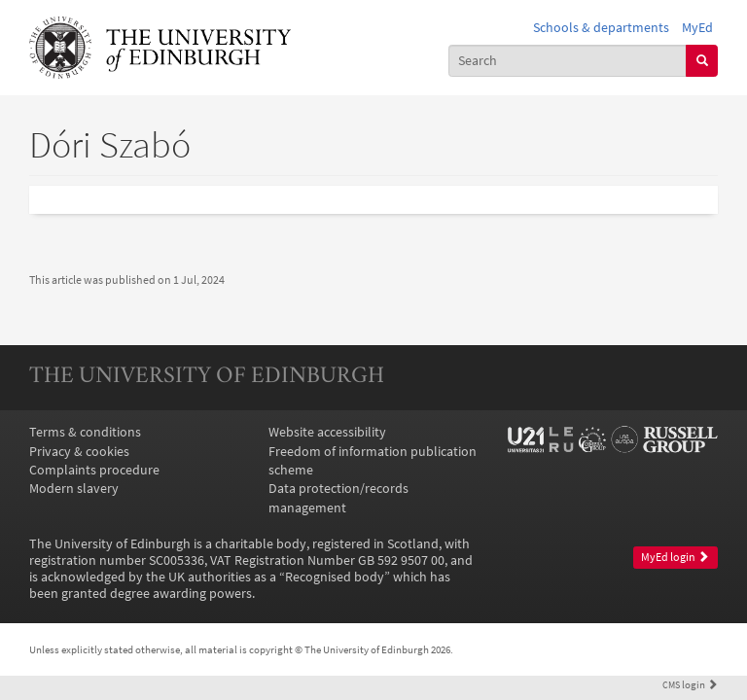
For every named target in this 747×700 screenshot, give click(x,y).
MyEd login (675, 557)
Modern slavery (74, 489)
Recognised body (335, 577)
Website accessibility (327, 432)
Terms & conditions (85, 432)
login (690, 684)
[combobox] (568, 61)
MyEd (697, 28)
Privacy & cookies (79, 452)
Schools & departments (601, 28)
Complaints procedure (94, 470)
